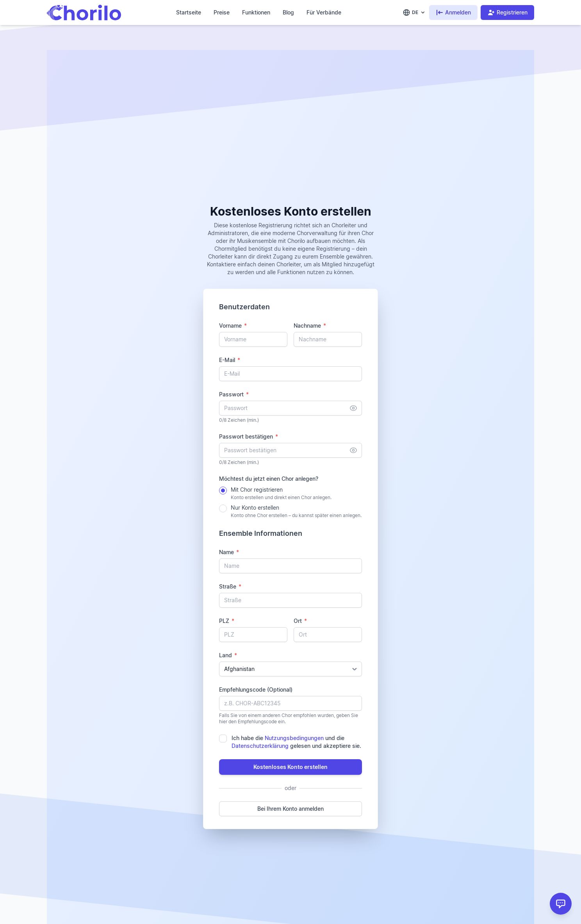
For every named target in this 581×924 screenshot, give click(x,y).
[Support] (561, 904)
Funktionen (256, 12)
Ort (300, 621)
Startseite (189, 12)
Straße (230, 586)
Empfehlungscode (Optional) (256, 689)
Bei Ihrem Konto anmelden (290, 809)
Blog (288, 12)
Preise (222, 12)
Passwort (234, 394)
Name (229, 552)
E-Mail (230, 360)
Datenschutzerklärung (260, 746)
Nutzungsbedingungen (294, 738)
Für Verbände (324, 12)
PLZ (227, 621)
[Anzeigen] (353, 408)
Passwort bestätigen (249, 436)
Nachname (310, 326)
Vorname (233, 326)
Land (228, 655)
